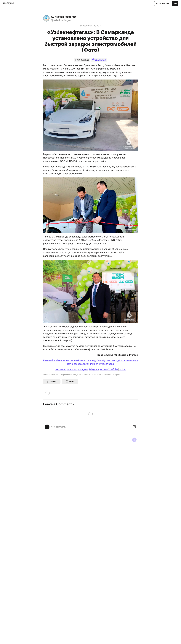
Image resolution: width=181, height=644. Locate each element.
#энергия (61, 360)
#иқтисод (102, 364)
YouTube (113, 369)
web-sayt (61, 369)
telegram (94, 369)
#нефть (47, 360)
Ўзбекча (99, 60)
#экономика (126, 360)
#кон (94, 364)
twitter (122, 369)
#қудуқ (87, 364)
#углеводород (111, 360)
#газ (54, 360)
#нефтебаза (76, 364)
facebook (72, 369)
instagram (83, 369)
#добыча (98, 360)
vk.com (104, 369)
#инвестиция (85, 360)
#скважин (72, 360)
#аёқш (111, 364)
